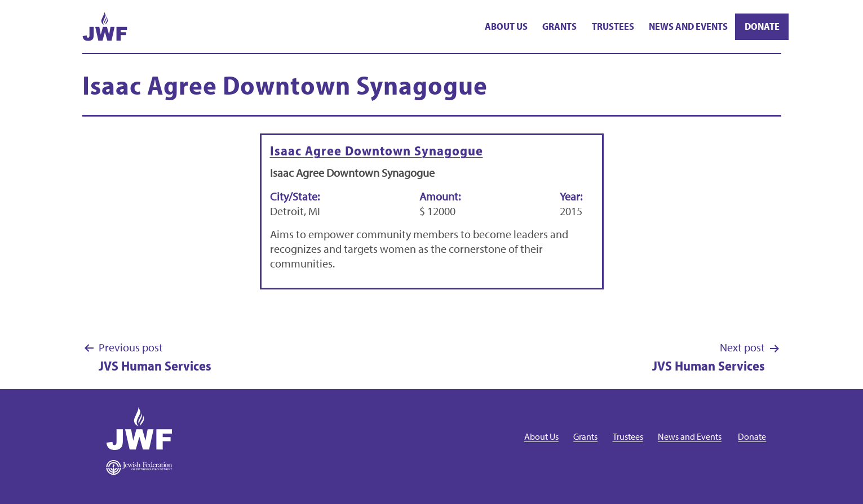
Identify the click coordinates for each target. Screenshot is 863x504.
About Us (506, 26)
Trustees (613, 26)
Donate (762, 26)
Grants (559, 26)
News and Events (688, 26)
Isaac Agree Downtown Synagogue (377, 150)
